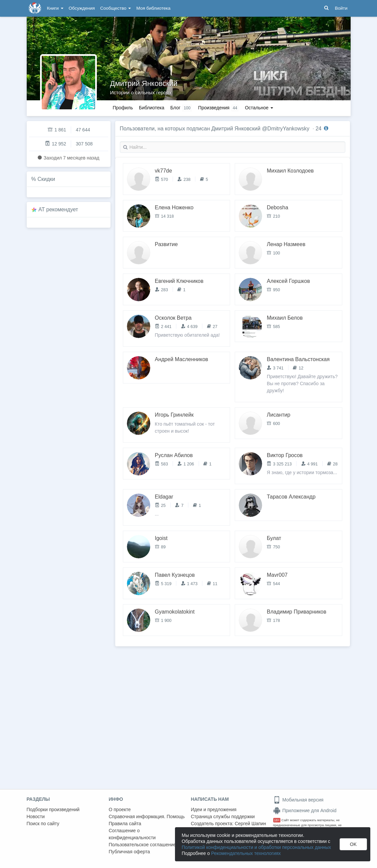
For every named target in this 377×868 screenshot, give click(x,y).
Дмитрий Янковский (144, 83)
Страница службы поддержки (223, 817)
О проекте (120, 809)
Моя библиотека (153, 8)
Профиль (123, 108)
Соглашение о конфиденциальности (132, 834)
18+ (277, 820)
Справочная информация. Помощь (147, 817)
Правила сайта (125, 824)
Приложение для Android (305, 810)
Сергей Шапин (250, 824)
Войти (341, 8)
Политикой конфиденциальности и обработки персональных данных (256, 847)
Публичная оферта (130, 852)
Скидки (46, 179)
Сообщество (116, 8)
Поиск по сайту (43, 824)
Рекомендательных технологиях (246, 853)
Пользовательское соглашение (143, 845)
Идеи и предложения (214, 809)
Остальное (259, 108)
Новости (36, 817)
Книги (55, 8)
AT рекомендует (58, 209)
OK (353, 844)
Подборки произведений (53, 809)
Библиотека (152, 108)
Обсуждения (82, 8)
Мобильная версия (298, 800)
